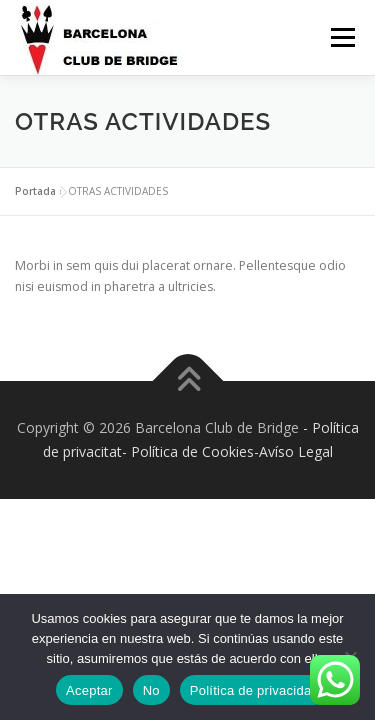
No (151, 690)
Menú (341, 37)
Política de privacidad (254, 690)
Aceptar (89, 690)
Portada (35, 191)
